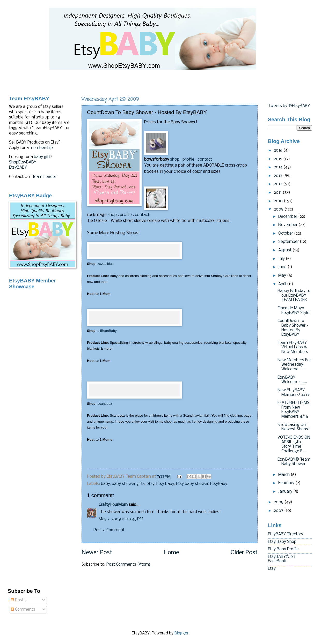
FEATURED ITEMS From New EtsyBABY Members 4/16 (293, 410)
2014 (279, 167)
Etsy (272, 569)
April (283, 284)
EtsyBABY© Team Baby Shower (294, 462)
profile (188, 159)
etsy (151, 484)
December (288, 217)
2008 (279, 502)
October (286, 234)
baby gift (42, 157)
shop (175, 159)
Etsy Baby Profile (283, 549)
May (283, 276)
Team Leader (44, 177)
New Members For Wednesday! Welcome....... (294, 365)
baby (105, 484)
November (288, 225)
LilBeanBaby (107, 331)
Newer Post (97, 553)
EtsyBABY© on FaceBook (282, 559)
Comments (23, 610)
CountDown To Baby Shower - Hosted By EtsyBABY (293, 328)
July (282, 259)
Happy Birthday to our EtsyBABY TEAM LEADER (294, 295)
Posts (18, 600)
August (285, 250)
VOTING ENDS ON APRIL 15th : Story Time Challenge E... (294, 444)
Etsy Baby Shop (282, 542)
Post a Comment (109, 530)
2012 (279, 184)
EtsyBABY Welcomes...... (292, 380)
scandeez (105, 404)
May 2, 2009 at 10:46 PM (121, 519)
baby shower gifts (128, 484)
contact (205, 159)
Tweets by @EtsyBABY (289, 106)
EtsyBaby (219, 484)
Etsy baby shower (192, 484)
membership (41, 148)
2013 (279, 176)
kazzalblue (106, 264)
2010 (279, 201)
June (283, 267)
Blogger (181, 633)
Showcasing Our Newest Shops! (294, 427)
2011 (278, 193)
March (284, 475)
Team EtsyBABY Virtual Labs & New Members (293, 347)
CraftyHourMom (113, 505)
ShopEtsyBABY (23, 162)
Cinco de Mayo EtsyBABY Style (293, 311)
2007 (279, 511)
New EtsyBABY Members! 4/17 (293, 393)
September (289, 242)
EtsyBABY (18, 168)
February (287, 483)
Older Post (244, 553)
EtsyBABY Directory (286, 534)
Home (171, 553)
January (286, 492)
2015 (279, 159)
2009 (279, 209)
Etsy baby (165, 484)
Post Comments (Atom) (128, 565)
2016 (279, 151)
